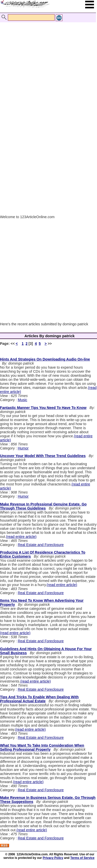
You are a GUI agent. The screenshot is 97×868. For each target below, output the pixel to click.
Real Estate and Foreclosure (41, 545)
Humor (23, 448)
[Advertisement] (47, 66)
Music (22, 400)
